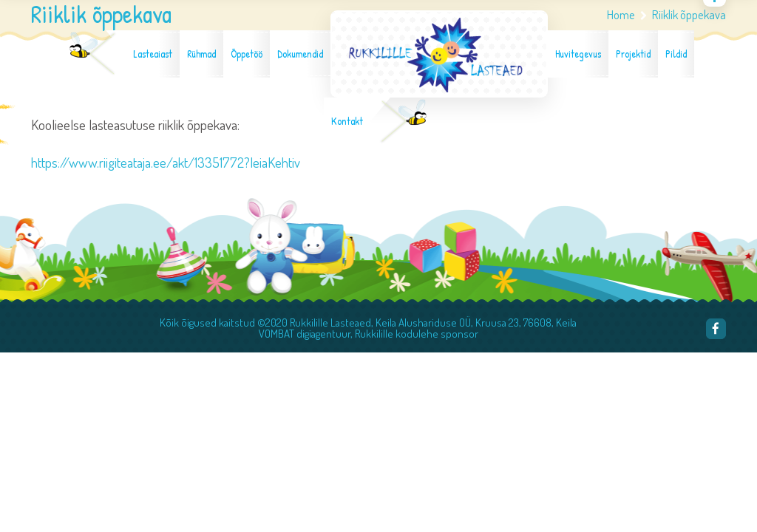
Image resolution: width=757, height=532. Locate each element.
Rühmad (201, 54)
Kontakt (347, 121)
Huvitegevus (578, 54)
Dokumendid (300, 54)
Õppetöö (247, 54)
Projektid (633, 54)
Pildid (676, 54)
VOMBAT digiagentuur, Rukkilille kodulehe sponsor (369, 334)
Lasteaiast (153, 54)
